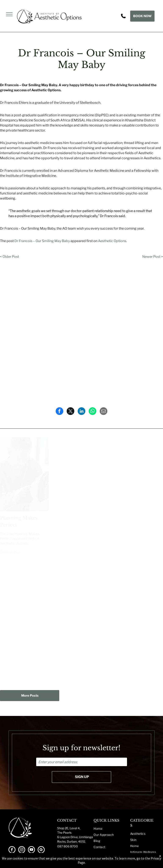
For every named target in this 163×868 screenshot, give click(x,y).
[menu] (9, 14)
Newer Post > (153, 257)
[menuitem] (112, 828)
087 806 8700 (68, 846)
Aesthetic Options (112, 241)
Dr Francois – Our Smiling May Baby (42, 241)
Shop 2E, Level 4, (69, 828)
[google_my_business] (41, 850)
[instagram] (22, 850)
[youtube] (31, 850)
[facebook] (12, 850)
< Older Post (10, 257)
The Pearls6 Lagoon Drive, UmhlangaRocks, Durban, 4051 (75, 837)
